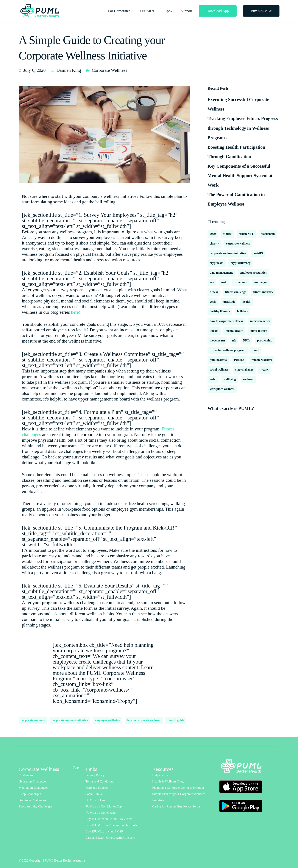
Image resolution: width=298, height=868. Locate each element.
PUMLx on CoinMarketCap (104, 806)
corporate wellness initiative (70, 720)
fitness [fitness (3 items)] (214, 292)
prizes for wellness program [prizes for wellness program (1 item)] (228, 350)
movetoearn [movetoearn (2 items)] (217, 340)
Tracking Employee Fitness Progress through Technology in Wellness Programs (243, 128)
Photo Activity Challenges (36, 806)
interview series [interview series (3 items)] (260, 321)
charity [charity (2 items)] (214, 244)
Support (186, 11)
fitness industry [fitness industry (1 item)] (263, 292)
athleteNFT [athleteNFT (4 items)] (246, 234)
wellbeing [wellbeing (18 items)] (230, 379)
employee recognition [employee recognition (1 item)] (254, 273)
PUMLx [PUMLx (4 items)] (239, 360)
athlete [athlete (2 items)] (227, 234)
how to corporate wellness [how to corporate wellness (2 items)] (226, 321)
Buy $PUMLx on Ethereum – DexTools (111, 825)
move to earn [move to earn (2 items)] (259, 331)
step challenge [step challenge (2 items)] (244, 370)
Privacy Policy (95, 775)
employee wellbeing (108, 720)
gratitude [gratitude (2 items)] (229, 302)
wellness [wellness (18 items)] (248, 379)
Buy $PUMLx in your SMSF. (105, 831)
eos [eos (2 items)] (212, 282)
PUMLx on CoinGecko (101, 813)
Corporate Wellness (109, 70)
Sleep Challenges (30, 794)
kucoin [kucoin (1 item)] (214, 331)
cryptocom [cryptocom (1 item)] (217, 263)
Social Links (94, 794)
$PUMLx (147, 11)
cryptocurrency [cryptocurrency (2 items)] (240, 263)
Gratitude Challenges (32, 800)
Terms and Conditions (100, 781)
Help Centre (160, 775)
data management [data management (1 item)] (221, 273)
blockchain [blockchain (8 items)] (268, 234)
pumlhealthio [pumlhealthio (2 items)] (218, 360)
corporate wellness (33, 720)
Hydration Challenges (33, 781)
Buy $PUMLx (261, 11)
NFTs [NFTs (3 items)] (247, 340)
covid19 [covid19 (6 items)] (258, 253)
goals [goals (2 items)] (213, 302)
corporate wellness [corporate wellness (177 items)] (238, 244)
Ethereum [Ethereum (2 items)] (241, 282)
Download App (218, 11)
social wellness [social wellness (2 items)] (219, 370)
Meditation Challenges (33, 788)
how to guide (176, 720)
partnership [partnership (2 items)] (265, 340)
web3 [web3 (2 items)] (213, 379)
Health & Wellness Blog (168, 781)
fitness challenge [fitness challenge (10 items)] (236, 292)
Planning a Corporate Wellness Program (178, 788)
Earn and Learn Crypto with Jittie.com (110, 838)
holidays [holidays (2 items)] (242, 311)
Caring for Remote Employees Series (176, 806)
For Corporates (119, 11)
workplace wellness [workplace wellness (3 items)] (222, 389)
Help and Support (97, 788)
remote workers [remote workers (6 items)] (262, 360)
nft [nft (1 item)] (234, 340)
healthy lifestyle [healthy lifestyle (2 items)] (220, 311)
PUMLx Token (95, 800)
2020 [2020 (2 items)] (213, 234)
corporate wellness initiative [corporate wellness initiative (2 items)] (228, 253)
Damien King (69, 70)
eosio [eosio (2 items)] (224, 282)
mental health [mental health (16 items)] (234, 331)
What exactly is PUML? (231, 408)
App (167, 11)
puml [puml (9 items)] (256, 350)
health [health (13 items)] (246, 302)
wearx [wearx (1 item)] (264, 370)
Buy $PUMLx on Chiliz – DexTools (109, 819)
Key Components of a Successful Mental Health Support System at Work (240, 176)
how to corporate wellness (144, 720)
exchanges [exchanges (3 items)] (261, 282)
